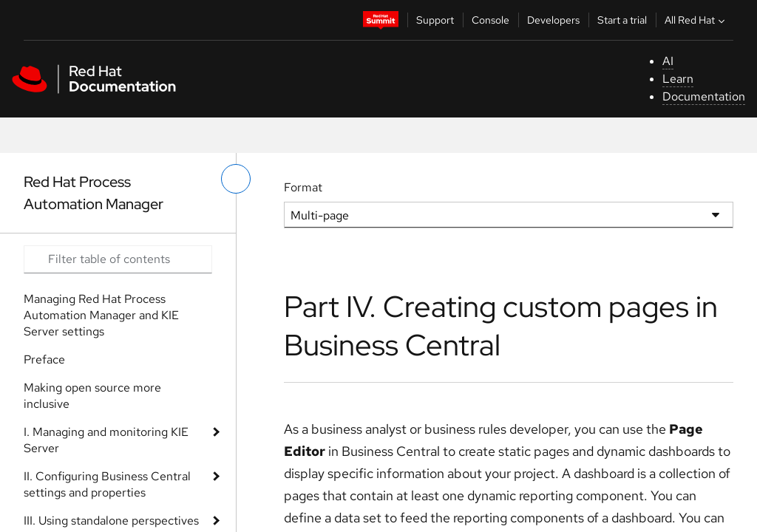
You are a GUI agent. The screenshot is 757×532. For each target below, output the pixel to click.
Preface (44, 359)
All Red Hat (696, 20)
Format (303, 187)
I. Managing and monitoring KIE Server (106, 440)
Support (435, 20)
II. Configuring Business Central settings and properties (107, 484)
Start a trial (622, 20)
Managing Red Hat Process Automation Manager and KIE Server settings (101, 315)
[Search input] (118, 259)
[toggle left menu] (236, 179)
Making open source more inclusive (92, 396)
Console (490, 20)
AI (668, 61)
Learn (678, 79)
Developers (553, 20)
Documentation (704, 96)
